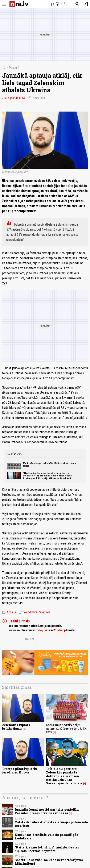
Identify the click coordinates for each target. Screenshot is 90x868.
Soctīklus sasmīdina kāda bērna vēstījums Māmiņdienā (49, 862)
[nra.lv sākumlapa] (19, 4)
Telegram (42, 630)
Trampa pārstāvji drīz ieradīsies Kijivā (19, 771)
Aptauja (9, 612)
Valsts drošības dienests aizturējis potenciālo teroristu (51, 824)
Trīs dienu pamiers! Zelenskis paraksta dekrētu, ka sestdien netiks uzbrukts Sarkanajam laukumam (64, 776)
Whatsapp (60, 630)
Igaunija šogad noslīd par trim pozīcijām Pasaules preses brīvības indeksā (47, 811)
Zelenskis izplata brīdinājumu (16, 727)
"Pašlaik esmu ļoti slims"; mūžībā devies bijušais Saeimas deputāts (47, 849)
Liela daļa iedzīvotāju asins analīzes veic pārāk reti (66, 729)
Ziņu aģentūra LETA (14, 98)
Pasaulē (14, 68)
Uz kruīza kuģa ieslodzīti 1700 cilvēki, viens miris (49, 464)
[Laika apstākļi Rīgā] (58, 4)
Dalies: (30, 639)
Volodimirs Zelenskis (35, 612)
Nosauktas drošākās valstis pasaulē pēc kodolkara (46, 836)
